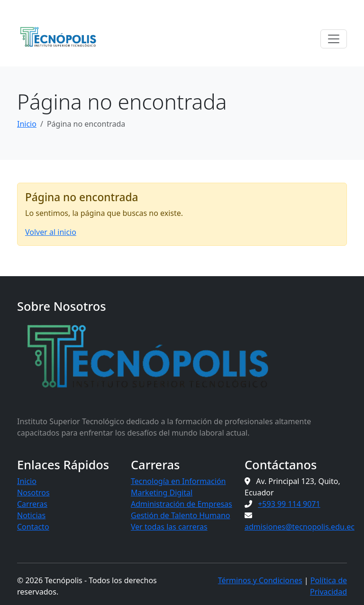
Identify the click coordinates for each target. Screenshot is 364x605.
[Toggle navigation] (334, 39)
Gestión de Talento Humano (181, 515)
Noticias (31, 515)
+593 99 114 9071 (289, 504)
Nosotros (33, 493)
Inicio (27, 124)
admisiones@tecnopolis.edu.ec (300, 527)
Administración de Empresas (182, 504)
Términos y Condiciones (260, 580)
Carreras (32, 504)
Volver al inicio (51, 232)
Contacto (33, 527)
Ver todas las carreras (169, 527)
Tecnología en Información (178, 481)
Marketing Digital (162, 493)
